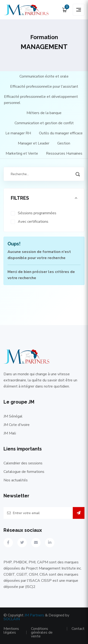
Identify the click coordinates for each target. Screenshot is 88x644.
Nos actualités (16, 480)
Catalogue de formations (24, 472)
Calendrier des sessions (23, 463)
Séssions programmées (37, 213)
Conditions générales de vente (42, 632)
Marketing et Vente (22, 153)
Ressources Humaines (64, 153)
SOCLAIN (12, 619)
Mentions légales (11, 631)
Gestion (64, 143)
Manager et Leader (34, 143)
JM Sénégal (13, 416)
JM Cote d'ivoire (17, 425)
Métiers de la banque (44, 113)
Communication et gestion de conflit (44, 123)
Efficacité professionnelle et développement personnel (41, 100)
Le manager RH (18, 133)
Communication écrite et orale (44, 76)
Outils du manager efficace (61, 133)
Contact (78, 629)
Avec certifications (33, 222)
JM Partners (34, 615)
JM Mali (10, 433)
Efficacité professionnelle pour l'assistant (44, 87)
